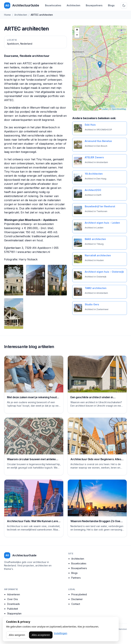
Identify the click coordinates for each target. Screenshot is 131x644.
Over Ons (13, 599)
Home (7, 15)
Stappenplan (14, 613)
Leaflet (103, 109)
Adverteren (14, 594)
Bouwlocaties (53, 5)
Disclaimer (77, 599)
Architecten (74, 5)
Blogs (111, 5)
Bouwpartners (94, 5)
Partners (76, 578)
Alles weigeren (17, 635)
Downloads (13, 604)
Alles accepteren (41, 635)
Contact (76, 604)
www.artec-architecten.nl (34, 252)
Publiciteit (13, 609)
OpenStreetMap (119, 109)
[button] (100, 65)
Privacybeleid (79, 594)
